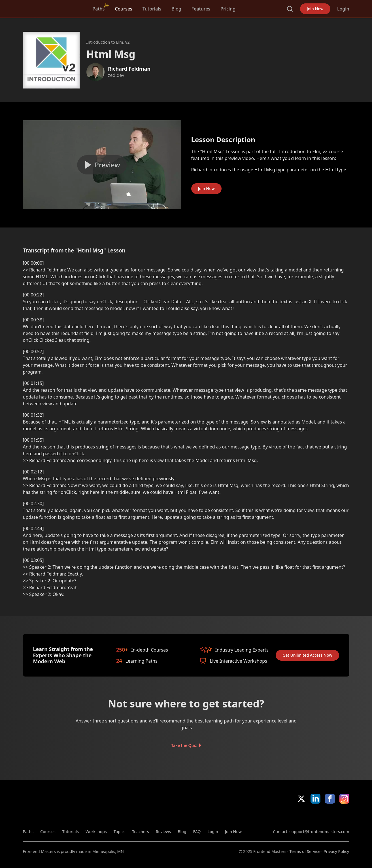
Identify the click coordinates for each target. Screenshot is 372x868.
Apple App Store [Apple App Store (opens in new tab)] (290, 816)
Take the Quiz (184, 745)
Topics (120, 832)
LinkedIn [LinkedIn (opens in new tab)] (315, 799)
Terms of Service (305, 851)
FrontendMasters (53, 8)
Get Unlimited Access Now (307, 655)
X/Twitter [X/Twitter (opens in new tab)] (301, 799)
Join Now (315, 9)
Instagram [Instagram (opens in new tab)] (344, 799)
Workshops (96, 832)
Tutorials (152, 9)
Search (290, 9)
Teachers (140, 832)
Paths (99, 9)
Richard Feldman (129, 69)
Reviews (163, 832)
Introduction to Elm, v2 (108, 42)
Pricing (228, 9)
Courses (123, 9)
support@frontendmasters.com (319, 832)
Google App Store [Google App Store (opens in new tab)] (330, 816)
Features (201, 9)
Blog (176, 9)
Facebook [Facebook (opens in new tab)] (330, 799)
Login (343, 9)
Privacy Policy (336, 851)
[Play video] (102, 165)
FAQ (197, 832)
